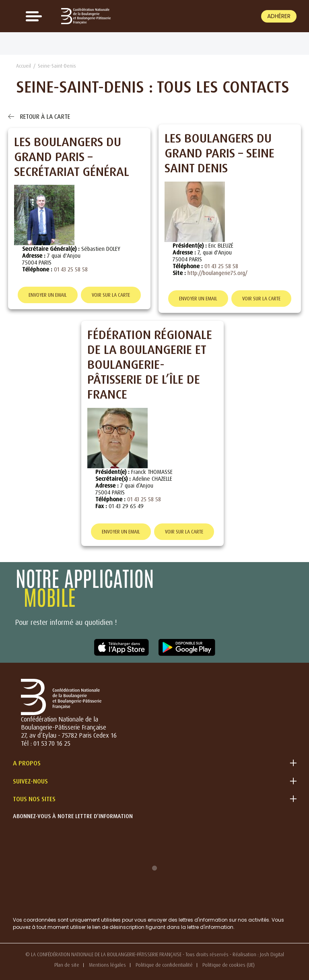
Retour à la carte (39, 116)
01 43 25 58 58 (71, 269)
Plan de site (67, 965)
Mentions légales (107, 965)
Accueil (24, 66)
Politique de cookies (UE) (229, 965)
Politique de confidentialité (164, 965)
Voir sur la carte (111, 295)
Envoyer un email (48, 295)
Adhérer (279, 16)
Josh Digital (272, 954)
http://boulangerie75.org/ (217, 273)
